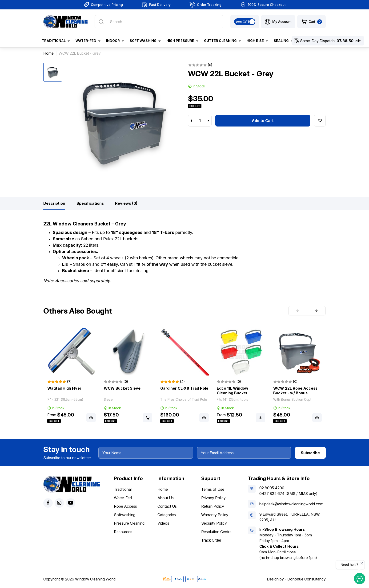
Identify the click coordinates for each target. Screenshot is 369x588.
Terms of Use (213, 489)
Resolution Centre (216, 532)
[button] (278, 22)
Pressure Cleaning (129, 523)
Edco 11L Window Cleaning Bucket (233, 391)
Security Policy (214, 523)
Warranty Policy (215, 515)
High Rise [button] (255, 41)
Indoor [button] (113, 41)
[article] (72, 376)
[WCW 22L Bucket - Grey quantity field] (200, 121)
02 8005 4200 (272, 488)
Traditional (123, 489)
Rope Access (125, 506)
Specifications (90, 203)
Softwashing (125, 515)
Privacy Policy (213, 498)
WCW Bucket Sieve (122, 388)
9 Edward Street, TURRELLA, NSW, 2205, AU (290, 517)
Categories (167, 515)
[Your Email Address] (244, 453)
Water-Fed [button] (86, 41)
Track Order (211, 540)
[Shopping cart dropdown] (311, 22)
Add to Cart (263, 121)
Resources (123, 532)
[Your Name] (146, 453)
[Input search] (159, 22)
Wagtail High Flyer (64, 388)
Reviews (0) (126, 203)
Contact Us (167, 506)
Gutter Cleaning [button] (220, 41)
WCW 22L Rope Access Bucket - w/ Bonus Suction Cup (295, 393)
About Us (166, 498)
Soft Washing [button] (143, 41)
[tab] (54, 203)
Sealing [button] (281, 41)
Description (54, 203)
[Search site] (101, 22)
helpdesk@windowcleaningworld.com (291, 504)
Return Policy (213, 506)
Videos (163, 523)
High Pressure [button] (180, 41)
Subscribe (310, 453)
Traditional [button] (54, 41)
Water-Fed (123, 498)
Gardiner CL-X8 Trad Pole (184, 388)
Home (163, 489)
